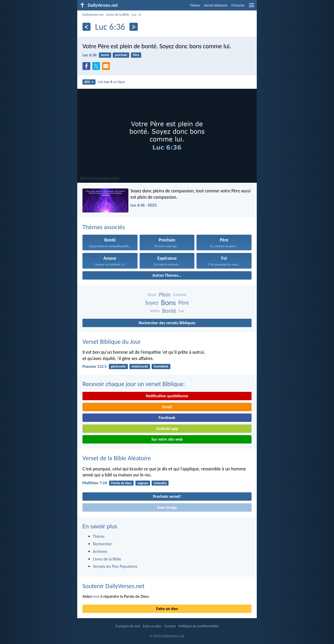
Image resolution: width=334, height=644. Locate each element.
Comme (180, 295)
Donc (152, 295)
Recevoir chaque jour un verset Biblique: (134, 384)
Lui (181, 311)
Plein (165, 295)
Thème (195, 5)
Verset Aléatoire (216, 5)
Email (167, 407)
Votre (155, 311)
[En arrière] (87, 27)
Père (136, 55)
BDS (89, 82)
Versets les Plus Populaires (115, 566)
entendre (160, 483)
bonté (105, 55)
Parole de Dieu (121, 483)
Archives (100, 551)
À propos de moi (128, 626)
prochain (121, 55)
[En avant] (133, 27)
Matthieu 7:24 (95, 483)
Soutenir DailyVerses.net (114, 586)
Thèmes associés (104, 227)
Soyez (152, 303)
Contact (170, 626)
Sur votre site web (167, 439)
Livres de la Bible (118, 14)
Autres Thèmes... (167, 275)
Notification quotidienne (167, 396)
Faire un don (167, 609)
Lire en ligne (111, 82)
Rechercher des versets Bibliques (167, 323)
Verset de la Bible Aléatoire (117, 458)
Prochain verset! (167, 496)
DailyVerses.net (93, 14)
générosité (118, 366)
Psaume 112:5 (95, 366)
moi (96, 596)
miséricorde (140, 366)
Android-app (167, 429)
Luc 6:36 (90, 55)
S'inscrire (238, 5)
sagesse (143, 483)
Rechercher (103, 544)
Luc (134, 14)
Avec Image (167, 507)
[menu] (252, 7)
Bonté (169, 311)
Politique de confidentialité (198, 626)
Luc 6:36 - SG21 (144, 205)
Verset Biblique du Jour (112, 342)
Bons (168, 303)
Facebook (167, 418)
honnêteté (161, 366)
